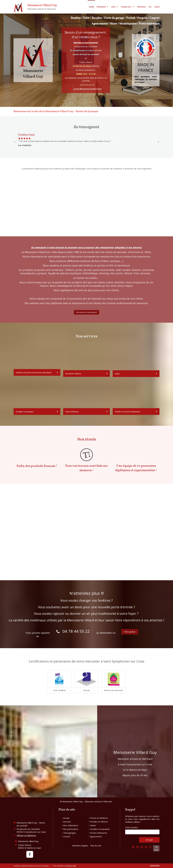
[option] (86, 140)
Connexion (155, 865)
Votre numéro (132, 827)
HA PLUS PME (71, 866)
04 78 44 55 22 (87, 85)
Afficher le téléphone (26, 835)
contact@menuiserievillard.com (87, 89)
